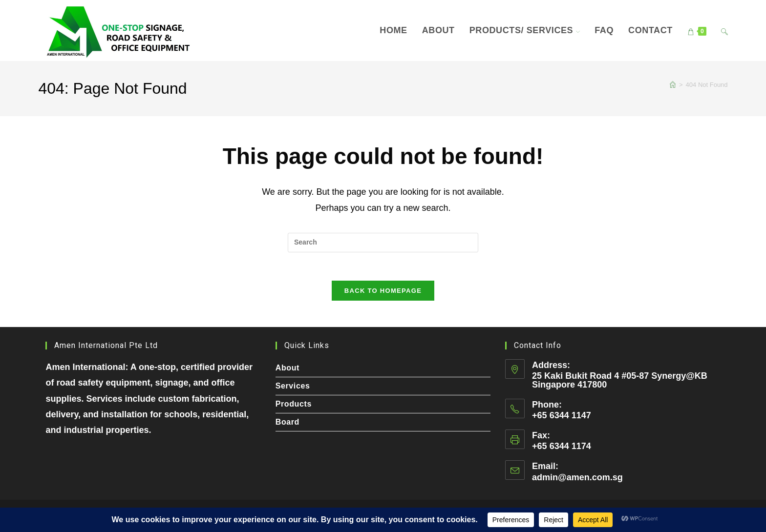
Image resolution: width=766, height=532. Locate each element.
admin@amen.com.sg (577, 477)
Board (287, 422)
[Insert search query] (383, 243)
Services (293, 386)
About (287, 368)
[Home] (673, 85)
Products (294, 404)
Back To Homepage (383, 292)
